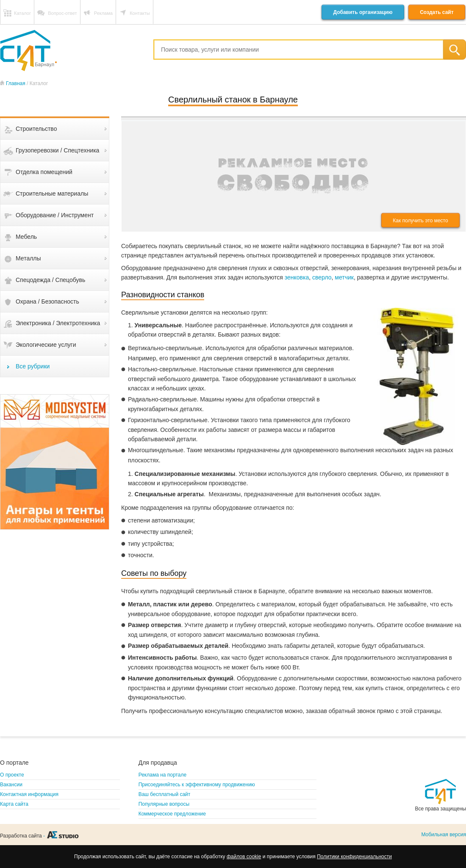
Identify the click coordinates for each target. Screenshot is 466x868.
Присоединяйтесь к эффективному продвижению (197, 785)
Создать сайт (437, 12)
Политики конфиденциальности (354, 857)
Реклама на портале (162, 775)
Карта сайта (14, 804)
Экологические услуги (46, 345)
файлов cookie (244, 857)
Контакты (140, 13)
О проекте (12, 775)
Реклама (103, 13)
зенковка (297, 277)
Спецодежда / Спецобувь (50, 280)
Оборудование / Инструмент (55, 215)
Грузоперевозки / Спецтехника (57, 150)
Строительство (36, 129)
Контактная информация (29, 794)
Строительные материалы (52, 194)
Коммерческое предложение (172, 814)
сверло (322, 277)
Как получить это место (420, 221)
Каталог (22, 13)
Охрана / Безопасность (47, 301)
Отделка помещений (44, 172)
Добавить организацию (363, 12)
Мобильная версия (444, 835)
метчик (344, 277)
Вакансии (11, 785)
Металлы (28, 258)
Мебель (26, 237)
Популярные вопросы (164, 804)
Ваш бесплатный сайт (165, 794)
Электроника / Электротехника (58, 323)
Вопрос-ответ (62, 13)
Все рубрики (33, 366)
